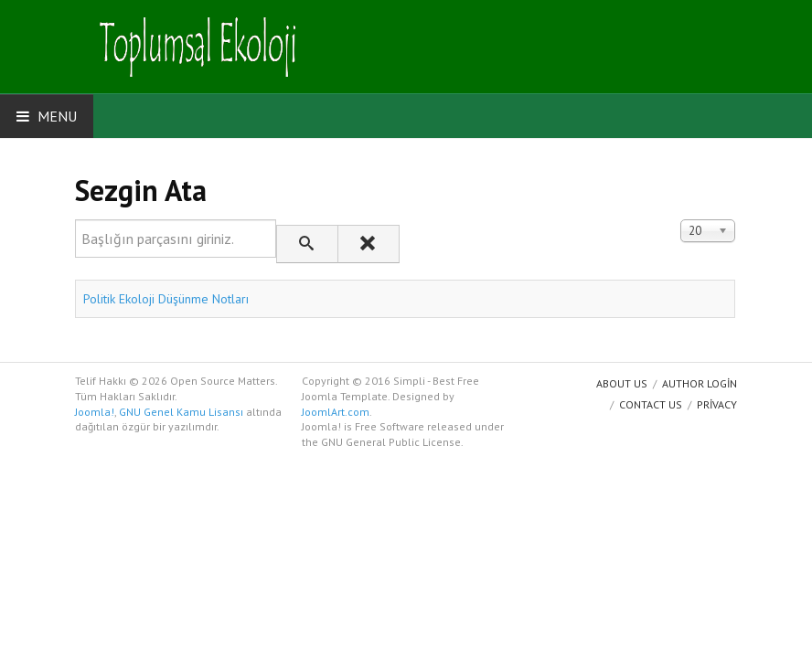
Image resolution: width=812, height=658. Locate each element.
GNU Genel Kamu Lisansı (181, 412)
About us (622, 383)
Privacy (717, 404)
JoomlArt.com (336, 412)
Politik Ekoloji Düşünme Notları (166, 299)
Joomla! (95, 412)
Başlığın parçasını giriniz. (75, 220)
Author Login (700, 383)
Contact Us (651, 404)
